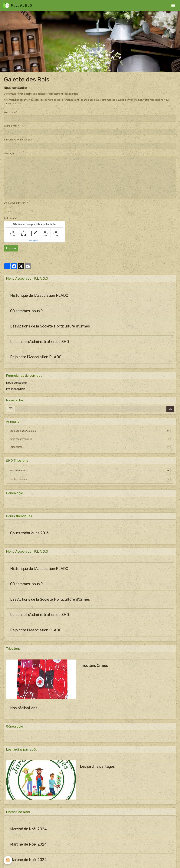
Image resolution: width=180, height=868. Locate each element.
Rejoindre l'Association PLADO (36, 357)
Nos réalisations (19, 471)
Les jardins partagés (97, 766)
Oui (10, 208)
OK (170, 409)
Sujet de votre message (17, 140)
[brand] (17, 5)
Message (9, 153)
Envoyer (11, 248)
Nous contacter (16, 383)
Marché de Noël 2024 (28, 829)
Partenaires (90, 447)
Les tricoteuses (18, 479)
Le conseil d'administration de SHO (40, 342)
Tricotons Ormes (94, 666)
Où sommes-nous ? (26, 311)
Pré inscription (16, 389)
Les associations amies (90, 431)
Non (10, 212)
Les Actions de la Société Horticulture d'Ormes (50, 326)
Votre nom (10, 112)
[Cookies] (8, 860)
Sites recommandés (90, 439)
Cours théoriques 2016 (29, 533)
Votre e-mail (11, 126)
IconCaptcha (34, 241)
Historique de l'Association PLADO (39, 296)
